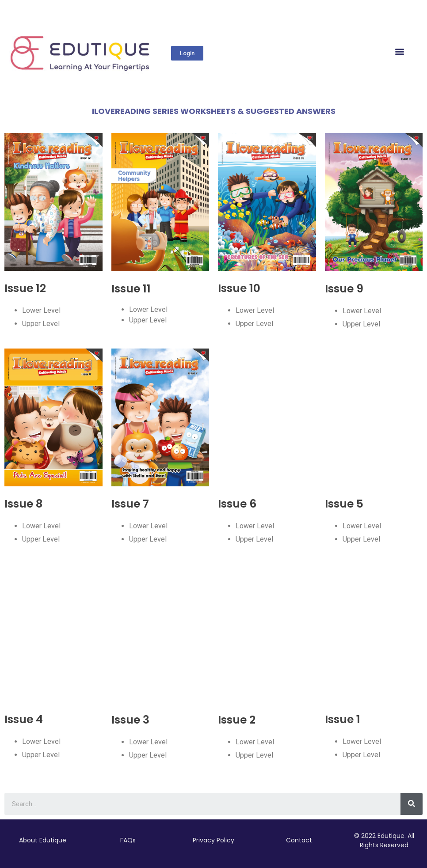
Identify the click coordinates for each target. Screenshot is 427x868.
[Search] (412, 804)
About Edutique (43, 840)
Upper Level (41, 324)
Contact (299, 840)
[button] (187, 53)
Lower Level (41, 310)
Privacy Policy (213, 840)
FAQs (128, 840)
